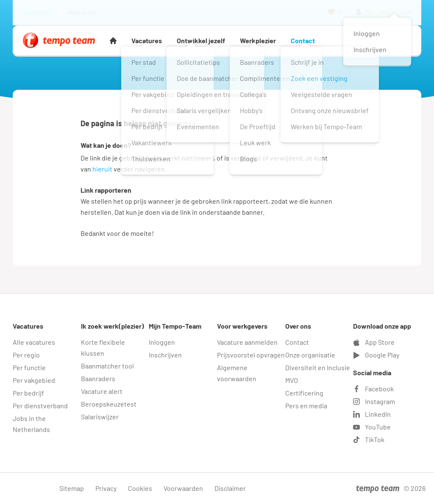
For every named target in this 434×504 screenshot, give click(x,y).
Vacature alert (102, 391)
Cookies (140, 488)
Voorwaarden (183, 488)
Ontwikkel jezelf (201, 40)
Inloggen (162, 342)
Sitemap (72, 488)
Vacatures (147, 40)
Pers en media (306, 406)
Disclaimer (230, 488)
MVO (292, 380)
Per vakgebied (34, 380)
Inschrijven (165, 355)
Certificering (304, 393)
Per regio (26, 355)
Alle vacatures (34, 342)
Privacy (106, 488)
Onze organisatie (310, 355)
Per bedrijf (28, 393)
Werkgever (82, 12)
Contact (303, 40)
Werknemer (38, 12)
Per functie (29, 367)
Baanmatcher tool (107, 366)
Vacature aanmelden (247, 342)
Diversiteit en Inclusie (318, 367)
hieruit (102, 169)
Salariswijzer (100, 417)
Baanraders (98, 378)
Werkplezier (258, 40)
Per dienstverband (40, 406)
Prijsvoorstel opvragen (251, 355)
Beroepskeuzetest (109, 404)
